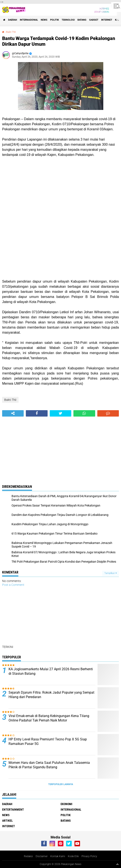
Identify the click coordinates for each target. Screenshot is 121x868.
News (44, 20)
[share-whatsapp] (84, 413)
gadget (94, 20)
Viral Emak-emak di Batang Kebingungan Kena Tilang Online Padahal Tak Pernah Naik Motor (49, 718)
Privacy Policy (89, 856)
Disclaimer (42, 856)
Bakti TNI (11, 32)
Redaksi (28, 856)
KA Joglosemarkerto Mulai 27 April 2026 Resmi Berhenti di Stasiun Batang (51, 671)
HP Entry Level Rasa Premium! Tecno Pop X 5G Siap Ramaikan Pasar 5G (48, 741)
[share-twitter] (60, 413)
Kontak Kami (58, 856)
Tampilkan (111, 573)
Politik (55, 20)
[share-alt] (13, 413)
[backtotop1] (117, 864)
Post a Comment (13, 585)
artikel (7, 821)
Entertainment (13, 810)
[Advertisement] (60, 243)
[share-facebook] (37, 413)
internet (107, 20)
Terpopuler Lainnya (61, 784)
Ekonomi (66, 804)
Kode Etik (73, 856)
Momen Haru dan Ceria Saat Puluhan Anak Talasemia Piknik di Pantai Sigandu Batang (49, 765)
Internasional (29, 20)
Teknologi (68, 20)
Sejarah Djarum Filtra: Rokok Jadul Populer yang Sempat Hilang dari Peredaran (51, 695)
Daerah (13, 20)
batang (82, 20)
